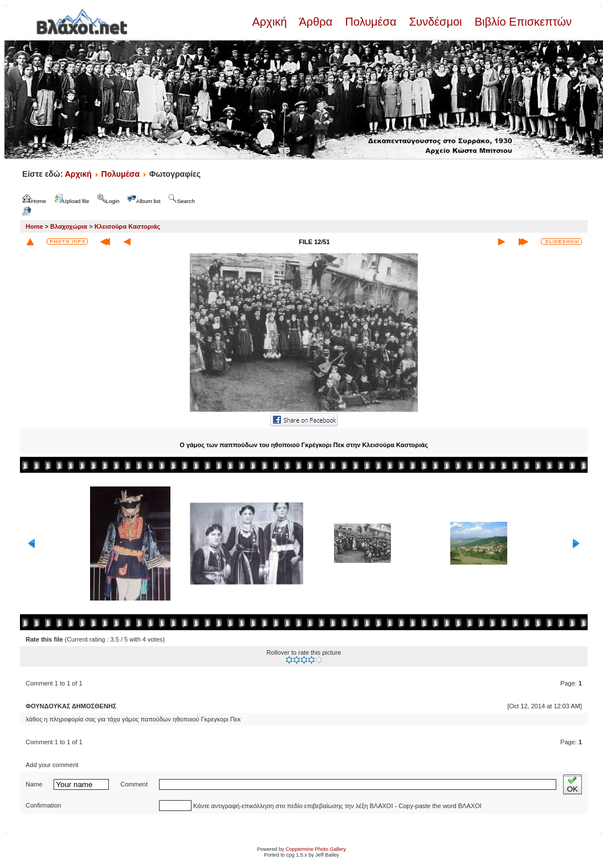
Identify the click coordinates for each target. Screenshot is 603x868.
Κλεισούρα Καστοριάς (127, 226)
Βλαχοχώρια (69, 226)
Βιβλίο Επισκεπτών (521, 22)
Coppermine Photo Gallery (316, 849)
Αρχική (271, 22)
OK (573, 784)
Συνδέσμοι (435, 22)
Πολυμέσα (371, 22)
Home (34, 226)
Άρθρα (316, 22)
